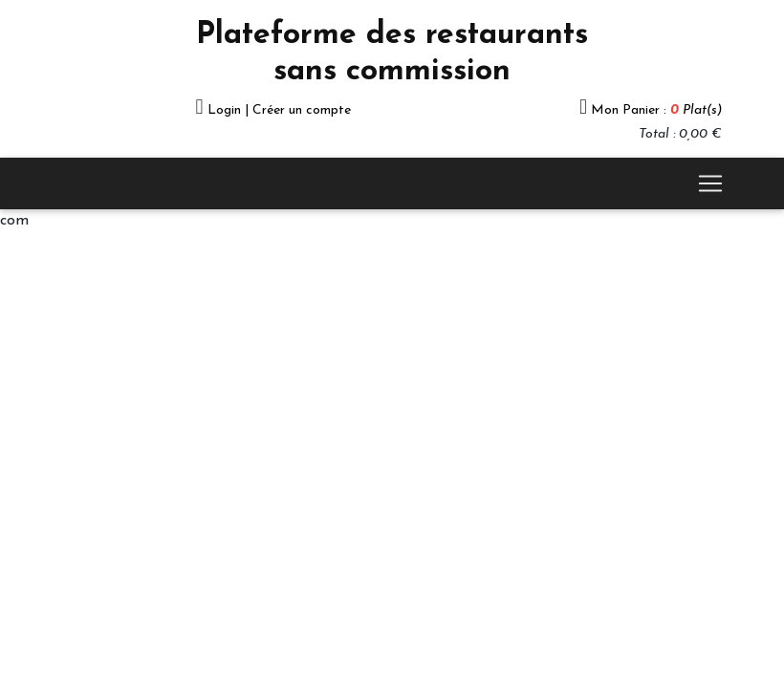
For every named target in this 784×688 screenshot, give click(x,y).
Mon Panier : (656, 110)
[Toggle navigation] (710, 183)
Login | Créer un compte (279, 110)
